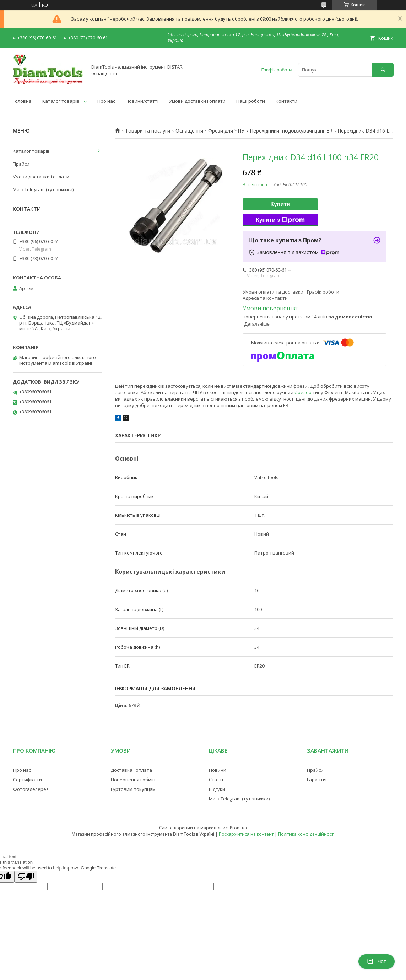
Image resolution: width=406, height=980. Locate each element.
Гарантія (317, 780)
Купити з (280, 220)
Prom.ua (238, 828)
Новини (218, 770)
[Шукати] (383, 70)
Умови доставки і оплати (197, 101)
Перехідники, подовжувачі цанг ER (291, 131)
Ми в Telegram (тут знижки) (43, 189)
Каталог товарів (61, 101)
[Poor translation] (26, 877)
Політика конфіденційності (306, 834)
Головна (22, 101)
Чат (377, 962)
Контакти (286, 101)
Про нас (106, 101)
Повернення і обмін (133, 780)
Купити (280, 204)
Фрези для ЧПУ (226, 131)
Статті (216, 780)
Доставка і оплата (131, 770)
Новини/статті (142, 101)
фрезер (303, 392)
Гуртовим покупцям (133, 789)
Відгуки (217, 789)
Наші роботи (251, 101)
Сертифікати (28, 780)
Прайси (21, 164)
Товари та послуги (148, 131)
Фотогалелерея (31, 789)
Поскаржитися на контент (246, 834)
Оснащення (189, 131)
